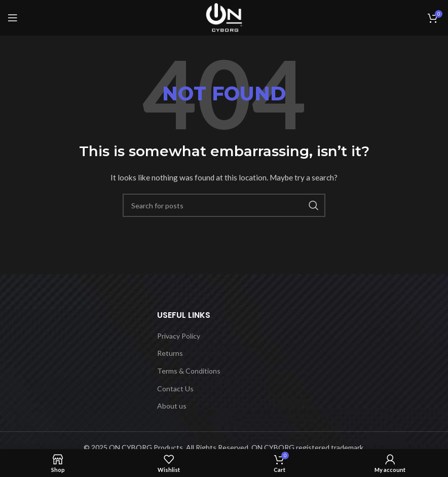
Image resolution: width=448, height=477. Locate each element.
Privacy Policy (179, 336)
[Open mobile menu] (13, 18)
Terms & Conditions (189, 371)
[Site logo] (224, 17)
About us (172, 406)
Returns (170, 353)
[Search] (224, 205)
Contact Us (175, 389)
